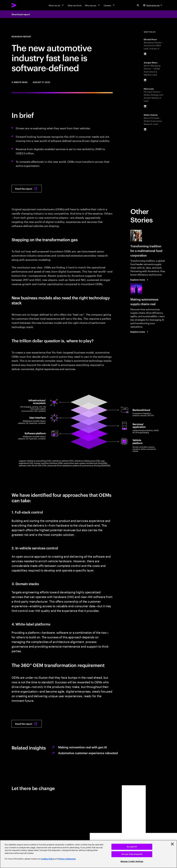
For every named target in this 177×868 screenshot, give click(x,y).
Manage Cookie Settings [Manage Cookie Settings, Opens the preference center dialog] (132, 861)
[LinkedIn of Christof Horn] (145, 54)
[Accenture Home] (20, 5)
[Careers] (109, 5)
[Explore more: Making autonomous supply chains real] (140, 332)
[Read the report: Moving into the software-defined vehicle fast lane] (27, 189)
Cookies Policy (48, 859)
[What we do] (56, 5)
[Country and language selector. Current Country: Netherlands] (153, 5)
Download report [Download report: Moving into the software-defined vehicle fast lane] (21, 14)
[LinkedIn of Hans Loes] (145, 106)
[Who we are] (93, 5)
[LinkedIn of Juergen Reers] (145, 80)
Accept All (132, 847)
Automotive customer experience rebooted (88, 753)
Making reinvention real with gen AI (83, 747)
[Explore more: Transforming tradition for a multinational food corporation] (140, 280)
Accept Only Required (132, 854)
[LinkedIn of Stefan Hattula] (145, 129)
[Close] (172, 844)
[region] (88, 854)
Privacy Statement (67, 859)
